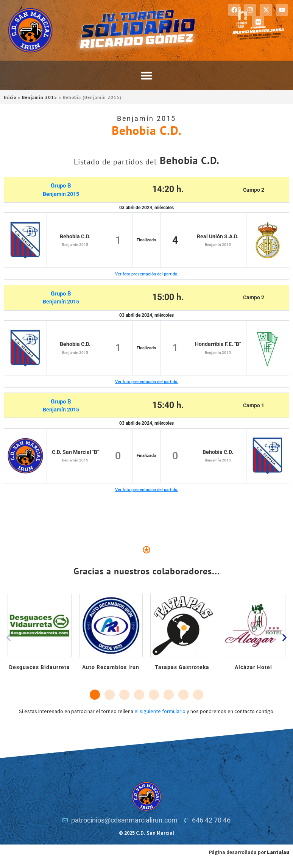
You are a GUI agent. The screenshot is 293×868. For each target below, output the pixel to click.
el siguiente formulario (160, 711)
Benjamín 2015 (40, 97)
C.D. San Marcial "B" (75, 452)
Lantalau (278, 852)
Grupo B (61, 186)
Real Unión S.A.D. (218, 236)
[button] (146, 75)
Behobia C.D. (75, 236)
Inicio (10, 97)
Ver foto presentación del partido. (147, 274)
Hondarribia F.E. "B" (218, 344)
